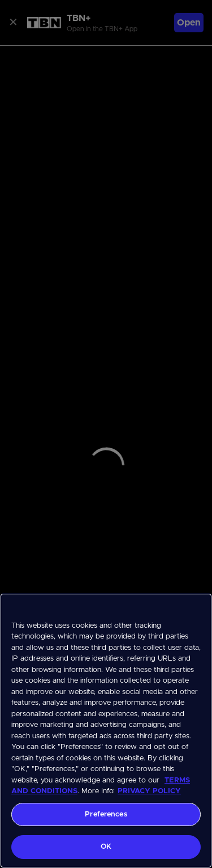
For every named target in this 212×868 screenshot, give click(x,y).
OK (106, 847)
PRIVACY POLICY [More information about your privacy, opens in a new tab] (149, 791)
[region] (106, 731)
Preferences (106, 814)
